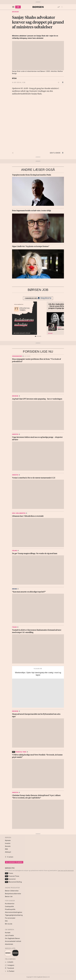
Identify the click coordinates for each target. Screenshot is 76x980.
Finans (14, 627)
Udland (15, 551)
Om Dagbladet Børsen (12, 938)
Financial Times (12, 876)
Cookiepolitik (9, 906)
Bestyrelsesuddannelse (13, 894)
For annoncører (10, 918)
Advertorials (9, 944)
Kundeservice (10, 904)
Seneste (8, 846)
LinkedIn (9, 962)
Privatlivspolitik (10, 909)
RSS (6, 849)
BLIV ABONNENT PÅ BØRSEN (14, 862)
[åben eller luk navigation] (14, 7)
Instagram (10, 965)
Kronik (15, 589)
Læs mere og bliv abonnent (66, 870)
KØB (18, 7)
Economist (10, 879)
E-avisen (10, 857)
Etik (6, 921)
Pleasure (37, 669)
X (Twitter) (10, 971)
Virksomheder (17, 356)
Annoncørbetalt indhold (13, 941)
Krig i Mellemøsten (19, 513)
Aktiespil (8, 852)
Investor (15, 434)
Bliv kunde (9, 924)
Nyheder (8, 840)
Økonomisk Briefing (13, 882)
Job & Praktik (9, 935)
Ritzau (14, 78)
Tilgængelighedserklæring (14, 915)
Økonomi (15, 12)
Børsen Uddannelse (12, 891)
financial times (19, 752)
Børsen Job (9, 896)
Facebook (9, 968)
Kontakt (8, 933)
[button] (62, 7)
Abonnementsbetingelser (14, 912)
